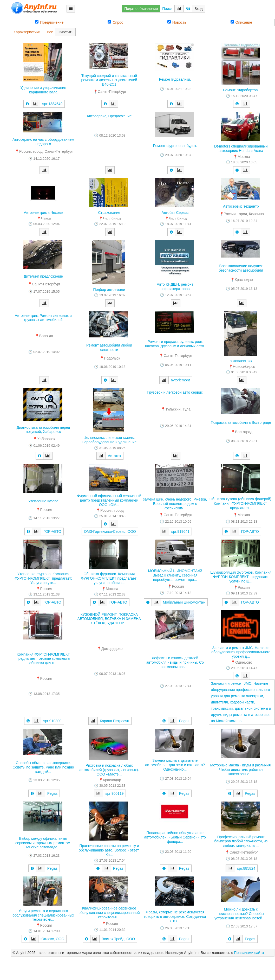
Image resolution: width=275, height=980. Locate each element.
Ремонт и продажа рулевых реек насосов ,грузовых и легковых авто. (175, 344)
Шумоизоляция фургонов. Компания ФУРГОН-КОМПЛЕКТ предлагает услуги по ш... (241, 577)
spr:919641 (180, 531)
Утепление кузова (43, 501)
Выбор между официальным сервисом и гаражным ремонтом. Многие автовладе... (43, 843)
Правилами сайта (249, 953)
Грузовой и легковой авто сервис (175, 392)
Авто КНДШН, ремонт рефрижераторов (175, 287)
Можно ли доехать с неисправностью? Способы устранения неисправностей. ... (241, 914)
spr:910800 (52, 721)
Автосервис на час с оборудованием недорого (43, 142)
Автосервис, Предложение (109, 116)
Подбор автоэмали (109, 290)
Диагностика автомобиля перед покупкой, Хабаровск (43, 430)
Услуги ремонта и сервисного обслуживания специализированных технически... (43, 915)
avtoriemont (180, 380)
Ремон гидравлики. (175, 79)
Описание (241, 22)
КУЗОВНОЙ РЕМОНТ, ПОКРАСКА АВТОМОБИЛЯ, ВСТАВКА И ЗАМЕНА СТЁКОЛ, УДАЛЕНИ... (109, 619)
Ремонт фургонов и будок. (175, 146)
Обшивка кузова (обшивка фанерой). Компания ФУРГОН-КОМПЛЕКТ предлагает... (241, 503)
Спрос (115, 22)
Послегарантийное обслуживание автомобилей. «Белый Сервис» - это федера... (175, 837)
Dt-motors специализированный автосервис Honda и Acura (241, 148)
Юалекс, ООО (53, 939)
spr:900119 (114, 793)
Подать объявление (141, 9)
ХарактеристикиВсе (33, 32)
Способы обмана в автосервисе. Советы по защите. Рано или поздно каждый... (43, 767)
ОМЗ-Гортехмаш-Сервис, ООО (110, 531)
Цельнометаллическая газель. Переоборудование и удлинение (109, 440)
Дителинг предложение (43, 276)
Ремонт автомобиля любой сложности (109, 347)
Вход (199, 9)
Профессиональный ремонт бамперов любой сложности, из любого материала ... (241, 841)
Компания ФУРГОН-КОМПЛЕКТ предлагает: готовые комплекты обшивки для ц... (43, 659)
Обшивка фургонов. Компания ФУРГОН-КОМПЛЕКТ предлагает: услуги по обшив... (109, 578)
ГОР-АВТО (52, 531)
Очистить (65, 32)
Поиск (167, 9)
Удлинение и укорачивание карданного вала (43, 90)
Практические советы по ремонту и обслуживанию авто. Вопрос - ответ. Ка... (109, 850)
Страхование (109, 213)
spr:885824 (246, 868)
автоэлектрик (241, 361)
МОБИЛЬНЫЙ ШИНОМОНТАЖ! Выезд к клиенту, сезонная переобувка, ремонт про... (175, 575)
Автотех (114, 456)
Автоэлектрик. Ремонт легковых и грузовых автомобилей (43, 318)
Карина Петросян (114, 721)
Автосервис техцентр (241, 206)
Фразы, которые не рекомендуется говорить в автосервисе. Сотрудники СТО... (175, 917)
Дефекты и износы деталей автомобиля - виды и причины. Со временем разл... (175, 662)
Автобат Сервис (175, 213)
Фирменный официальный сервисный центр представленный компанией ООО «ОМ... (109, 500)
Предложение (49, 22)
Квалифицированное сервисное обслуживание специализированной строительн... (109, 913)
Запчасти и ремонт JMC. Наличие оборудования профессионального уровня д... (241, 652)
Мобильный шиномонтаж (184, 602)
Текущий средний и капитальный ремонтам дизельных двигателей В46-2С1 (109, 80)
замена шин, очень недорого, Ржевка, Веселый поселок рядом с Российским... (175, 504)
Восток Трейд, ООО (118, 939)
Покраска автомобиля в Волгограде (241, 422)
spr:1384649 (53, 104)
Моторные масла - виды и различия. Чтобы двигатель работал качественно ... (241, 770)
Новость (177, 22)
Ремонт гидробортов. (241, 90)
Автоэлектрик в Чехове (43, 213)
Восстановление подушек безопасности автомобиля (241, 268)
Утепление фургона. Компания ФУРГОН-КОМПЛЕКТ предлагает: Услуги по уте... (43, 578)
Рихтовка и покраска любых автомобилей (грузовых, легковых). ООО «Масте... (109, 770)
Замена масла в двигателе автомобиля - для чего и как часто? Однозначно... (175, 765)
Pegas (184, 721)
